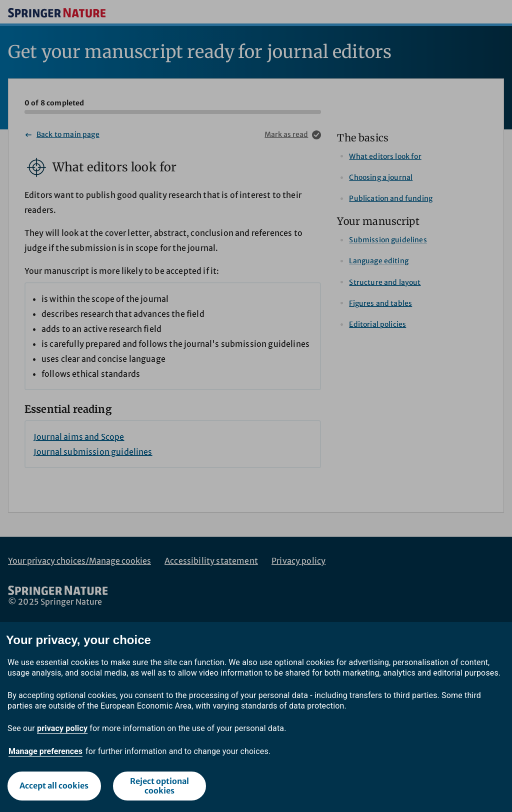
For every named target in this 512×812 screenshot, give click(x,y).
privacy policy (62, 728)
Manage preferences (45, 751)
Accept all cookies (54, 786)
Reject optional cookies (159, 786)
